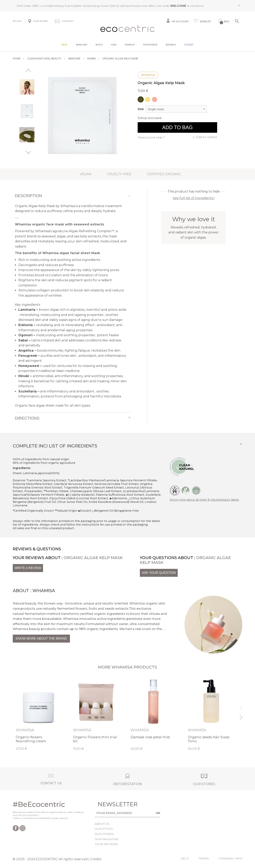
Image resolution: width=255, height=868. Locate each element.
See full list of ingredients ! (194, 198)
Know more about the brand (41, 638)
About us (102, 824)
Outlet (189, 45)
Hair (114, 45)
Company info (230, 858)
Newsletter (110, 804)
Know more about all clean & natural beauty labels (204, 500)
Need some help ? (151, 137)
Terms (204, 858)
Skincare (81, 45)
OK (158, 813)
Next (28, 152)
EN (20, 21)
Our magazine (107, 839)
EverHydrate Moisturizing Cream (87, 6)
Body (99, 45)
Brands (171, 45)
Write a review (28, 568)
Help (185, 858)
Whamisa (148, 75)
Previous (28, 70)
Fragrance (150, 45)
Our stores (104, 834)
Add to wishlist (207, 137)
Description (29, 196)
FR (14, 21)
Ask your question (159, 573)
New (64, 45)
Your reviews (106, 844)
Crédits (96, 859)
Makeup (130, 45)
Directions (27, 418)
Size (141, 109)
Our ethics (104, 829)
